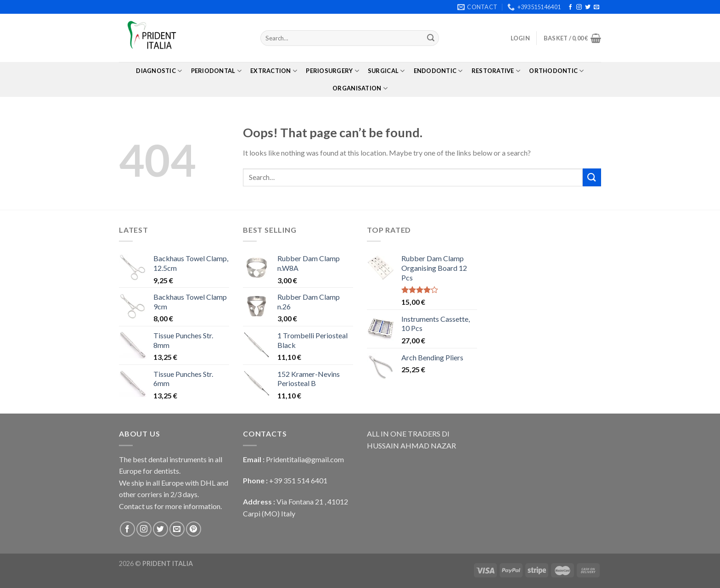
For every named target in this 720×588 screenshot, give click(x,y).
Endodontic (438, 71)
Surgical (386, 71)
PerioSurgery (332, 71)
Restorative (496, 71)
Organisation (360, 88)
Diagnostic (159, 71)
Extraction (274, 71)
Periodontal (216, 71)
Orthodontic (556, 71)
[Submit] (431, 38)
